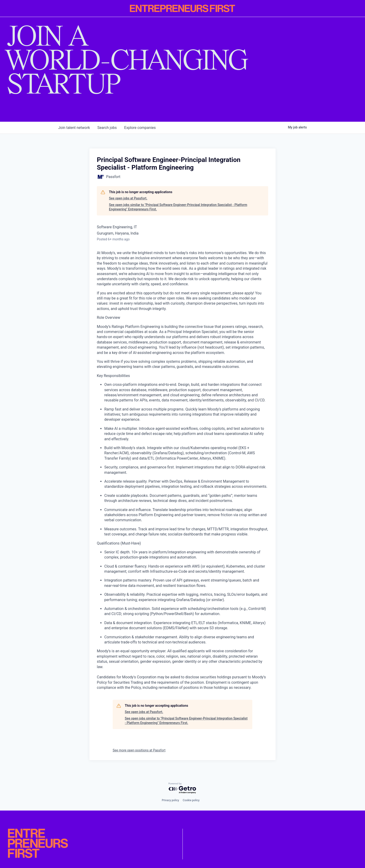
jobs (107, 128)
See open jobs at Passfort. (128, 198)
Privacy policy (170, 800)
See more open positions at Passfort (139, 750)
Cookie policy (191, 800)
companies (140, 128)
